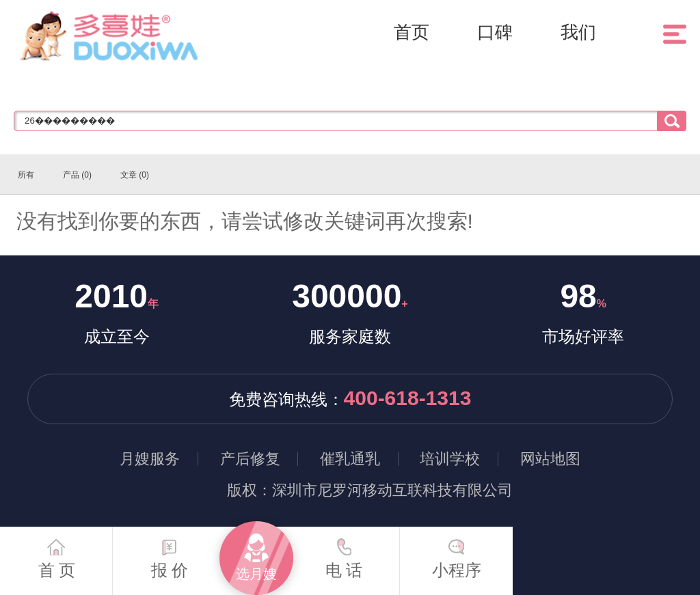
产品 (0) (77, 175)
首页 (412, 32)
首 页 (57, 553)
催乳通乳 (350, 459)
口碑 (495, 32)
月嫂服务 (150, 459)
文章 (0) (135, 175)
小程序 (457, 553)
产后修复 (250, 459)
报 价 (170, 553)
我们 (578, 32)
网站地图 (550, 459)
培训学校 (450, 459)
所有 (26, 175)
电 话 (344, 553)
